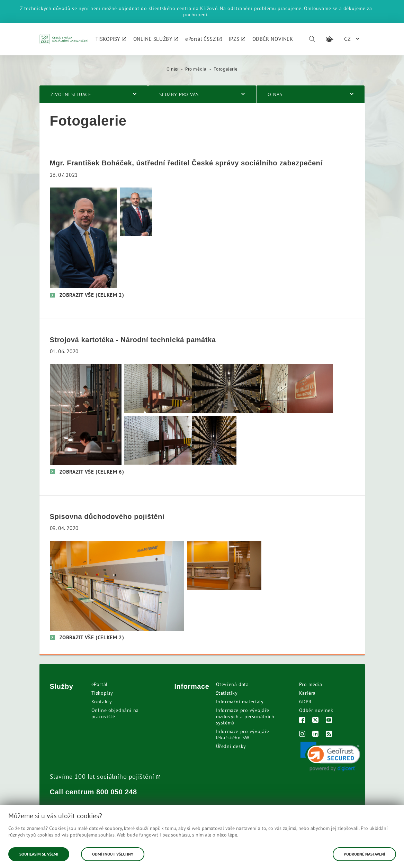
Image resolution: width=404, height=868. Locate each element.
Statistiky (227, 693)
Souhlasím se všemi (39, 854)
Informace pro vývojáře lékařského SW (243, 734)
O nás (172, 69)
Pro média (196, 69)
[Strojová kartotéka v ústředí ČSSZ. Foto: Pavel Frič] (160, 388)
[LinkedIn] (316, 735)
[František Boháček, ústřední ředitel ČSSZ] (83, 237)
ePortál (100, 684)
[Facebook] (302, 721)
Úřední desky (231, 746)
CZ (348, 39)
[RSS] (329, 735)
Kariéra (307, 693)
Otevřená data (232, 684)
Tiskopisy (102, 693)
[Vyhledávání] (312, 39)
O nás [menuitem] (275, 94)
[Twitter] (316, 721)
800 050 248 (117, 792)
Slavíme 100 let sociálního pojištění (102, 776)
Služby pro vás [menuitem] (179, 94)
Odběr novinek (316, 710)
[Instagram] (302, 735)
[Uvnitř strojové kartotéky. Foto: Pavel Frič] (229, 388)
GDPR (305, 702)
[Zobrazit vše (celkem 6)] (87, 472)
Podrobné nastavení (364, 854)
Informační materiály (240, 702)
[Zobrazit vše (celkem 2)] (87, 295)
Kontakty (102, 702)
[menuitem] (111, 39)
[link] (330, 757)
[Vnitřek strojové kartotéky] (214, 440)
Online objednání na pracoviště (115, 713)
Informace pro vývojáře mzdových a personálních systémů (245, 716)
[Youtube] (329, 721)
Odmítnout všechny (113, 854)
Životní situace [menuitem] (71, 94)
